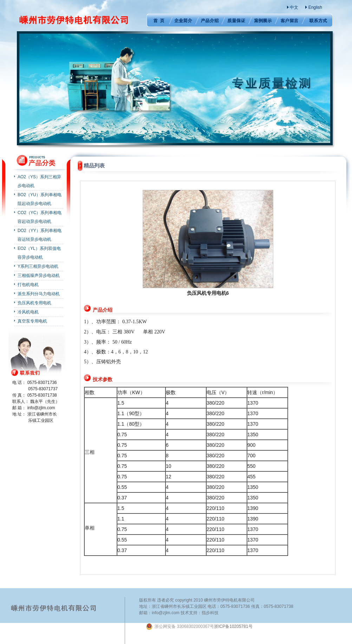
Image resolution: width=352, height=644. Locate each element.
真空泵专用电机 (32, 321)
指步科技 (210, 613)
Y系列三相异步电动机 (38, 266)
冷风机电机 (28, 312)
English (315, 7)
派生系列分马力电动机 (39, 294)
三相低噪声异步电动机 (39, 275)
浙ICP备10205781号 (199, 626)
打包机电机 (28, 285)
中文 (294, 7)
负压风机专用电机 (34, 303)
